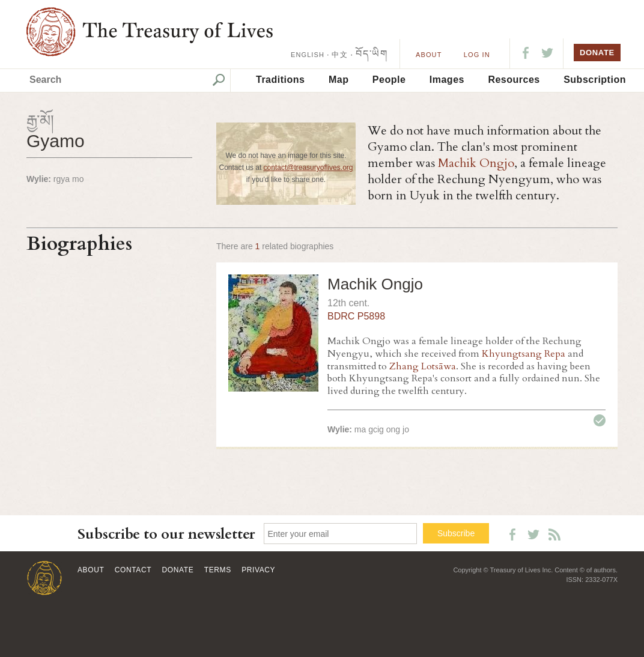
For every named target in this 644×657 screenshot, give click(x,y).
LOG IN (477, 55)
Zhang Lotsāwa (423, 366)
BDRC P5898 (356, 316)
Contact (133, 570)
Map (339, 80)
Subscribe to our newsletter (166, 534)
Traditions (280, 80)
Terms (218, 570)
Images (447, 80)
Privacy (258, 570)
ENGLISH (308, 55)
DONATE (597, 53)
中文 (339, 55)
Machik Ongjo (476, 163)
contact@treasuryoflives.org (308, 168)
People (389, 80)
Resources (514, 80)
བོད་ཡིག (372, 54)
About (429, 55)
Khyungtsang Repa (524, 354)
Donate (178, 570)
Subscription (595, 80)
